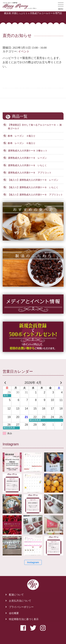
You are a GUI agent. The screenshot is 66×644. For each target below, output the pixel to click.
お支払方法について (20, 601)
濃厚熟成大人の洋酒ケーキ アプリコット (30, 173)
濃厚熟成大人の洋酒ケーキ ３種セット (28, 151)
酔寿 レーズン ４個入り (22, 136)
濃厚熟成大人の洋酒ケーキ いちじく (27, 165)
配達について (16, 595)
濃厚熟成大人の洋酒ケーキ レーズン (27, 158)
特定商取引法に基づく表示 (24, 619)
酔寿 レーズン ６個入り (22, 143)
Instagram (33, 562)
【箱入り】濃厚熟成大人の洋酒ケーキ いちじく (33, 187)
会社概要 (14, 613)
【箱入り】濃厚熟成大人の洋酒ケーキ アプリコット (35, 195)
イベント (24, 51)
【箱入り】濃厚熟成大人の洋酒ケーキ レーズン (33, 180)
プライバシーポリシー (21, 607)
